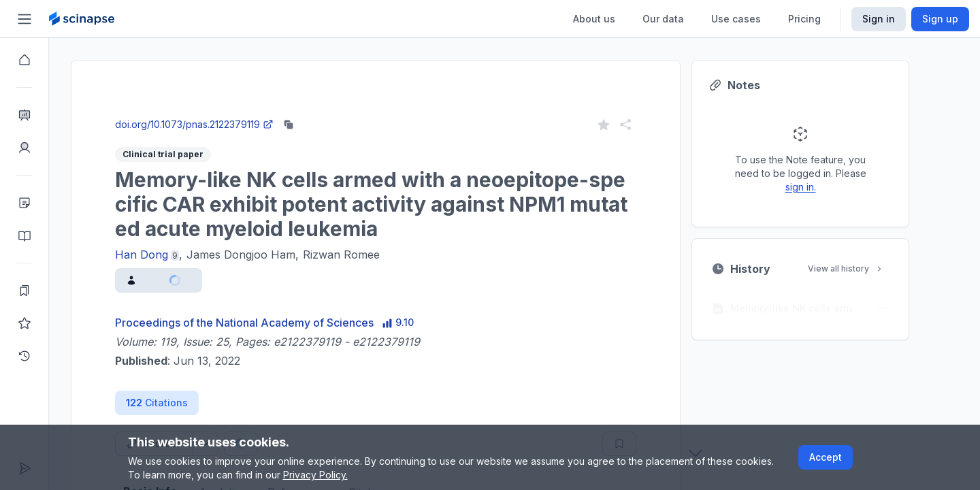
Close (202, 111)
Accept (826, 457)
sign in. (825, 187)
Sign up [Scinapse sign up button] (940, 19)
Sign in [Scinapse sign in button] (879, 19)
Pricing (804, 19)
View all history (870, 268)
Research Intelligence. (240, 81)
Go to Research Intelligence (315, 111)
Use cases (736, 19)
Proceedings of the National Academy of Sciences (269, 323)
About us (594, 19)
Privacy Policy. (315, 475)
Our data (663, 19)
